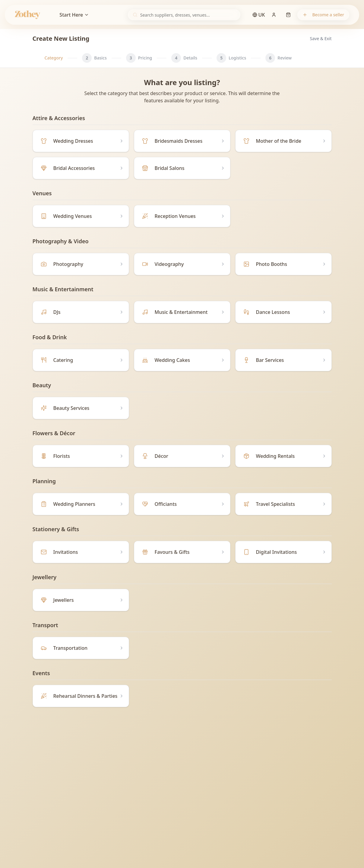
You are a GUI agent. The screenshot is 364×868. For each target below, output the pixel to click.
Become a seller (323, 15)
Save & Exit (321, 38)
